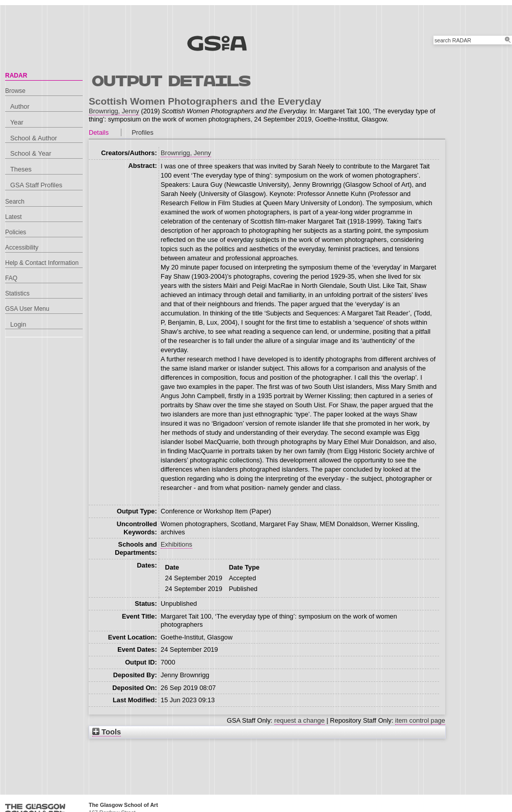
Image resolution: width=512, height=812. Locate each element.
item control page (420, 720)
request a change (300, 720)
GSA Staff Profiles (36, 185)
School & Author (34, 138)
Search (15, 202)
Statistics (17, 293)
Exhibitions (176, 544)
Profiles (143, 132)
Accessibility (22, 248)
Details (99, 132)
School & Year (31, 153)
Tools (107, 732)
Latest (14, 217)
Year (17, 122)
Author (20, 106)
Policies (16, 232)
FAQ (11, 278)
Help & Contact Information (42, 263)
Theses (21, 169)
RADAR (16, 76)
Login (18, 324)
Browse (15, 91)
